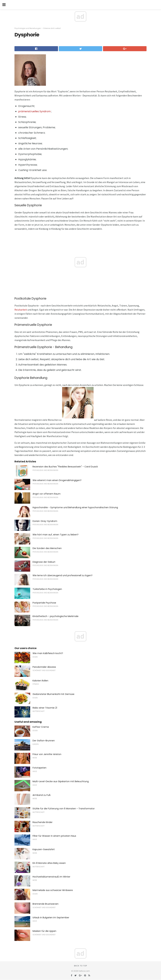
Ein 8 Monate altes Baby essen (49, 863)
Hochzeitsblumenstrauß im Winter (51, 877)
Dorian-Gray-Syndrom (45, 521)
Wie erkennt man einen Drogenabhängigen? (57, 480)
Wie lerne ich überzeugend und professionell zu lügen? (62, 575)
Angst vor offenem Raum (47, 494)
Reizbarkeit (21, 310)
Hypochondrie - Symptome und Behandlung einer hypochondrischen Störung (75, 507)
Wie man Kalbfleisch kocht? (48, 653)
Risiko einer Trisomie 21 (45, 708)
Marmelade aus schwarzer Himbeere (53, 890)
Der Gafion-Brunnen (44, 741)
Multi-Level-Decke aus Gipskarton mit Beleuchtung (61, 781)
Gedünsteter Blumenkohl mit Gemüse (53, 694)
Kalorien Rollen (40, 681)
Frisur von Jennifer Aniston (47, 754)
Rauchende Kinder (43, 822)
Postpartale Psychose (44, 603)
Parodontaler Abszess (44, 667)
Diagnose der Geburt (44, 562)
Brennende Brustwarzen (46, 904)
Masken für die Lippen (44, 931)
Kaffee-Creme (41, 727)
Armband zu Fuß (42, 795)
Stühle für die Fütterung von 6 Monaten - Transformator (64, 809)
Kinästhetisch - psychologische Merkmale (56, 616)
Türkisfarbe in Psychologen (47, 589)
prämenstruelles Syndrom (34, 111)
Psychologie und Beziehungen (28, 28)
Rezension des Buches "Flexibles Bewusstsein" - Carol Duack (65, 467)
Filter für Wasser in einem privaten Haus (54, 836)
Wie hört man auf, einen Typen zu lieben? (56, 535)
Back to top (80, 966)
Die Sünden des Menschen (47, 548)
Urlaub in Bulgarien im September (51, 918)
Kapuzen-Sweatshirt (44, 849)
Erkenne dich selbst (52, 28)
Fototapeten (39, 768)
